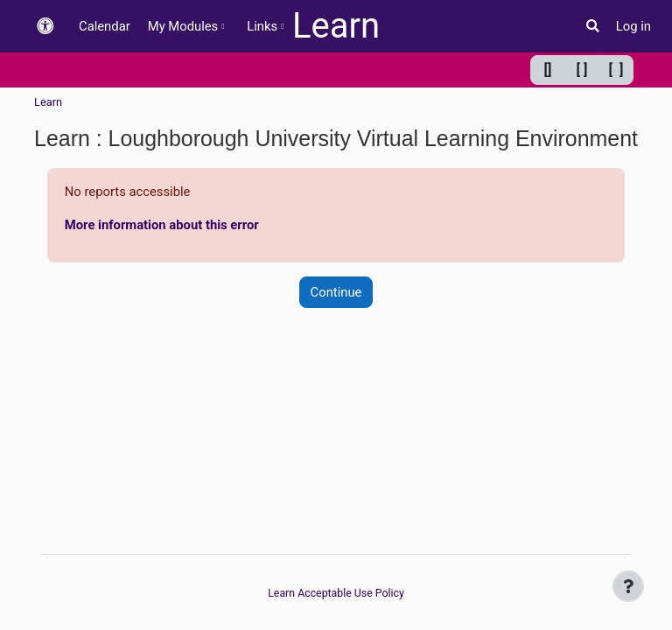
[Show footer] (628, 586)
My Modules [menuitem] (183, 26)
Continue (336, 292)
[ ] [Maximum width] (616, 70)
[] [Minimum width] (548, 70)
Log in (633, 26)
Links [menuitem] (262, 26)
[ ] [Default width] (582, 70)
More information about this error (162, 225)
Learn (336, 26)
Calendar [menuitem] (105, 26)
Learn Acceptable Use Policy (336, 593)
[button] (45, 27)
